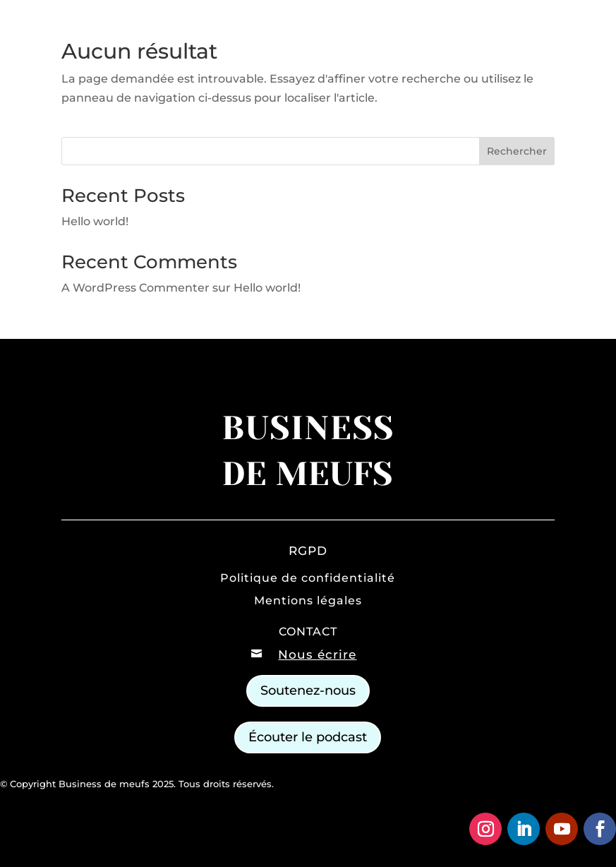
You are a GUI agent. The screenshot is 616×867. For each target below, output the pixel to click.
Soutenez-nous (308, 690)
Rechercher (517, 151)
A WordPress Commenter (135, 288)
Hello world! (95, 221)
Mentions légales (308, 600)
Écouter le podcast (308, 737)
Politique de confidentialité (308, 578)
